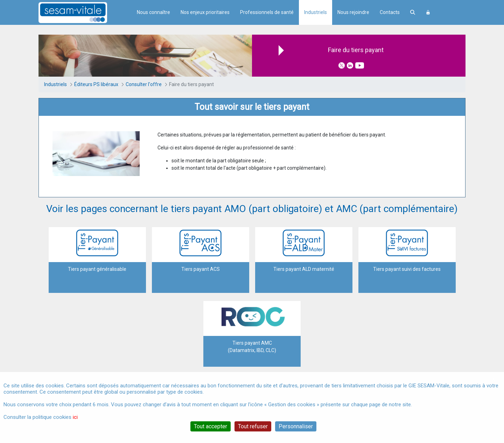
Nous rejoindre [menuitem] (353, 12)
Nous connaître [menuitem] (153, 12)
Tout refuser (253, 426)
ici (75, 417)
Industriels (316, 12)
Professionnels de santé (267, 12)
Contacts (390, 12)
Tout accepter (211, 426)
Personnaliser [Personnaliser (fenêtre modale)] (296, 426)
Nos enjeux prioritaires (205, 12)
